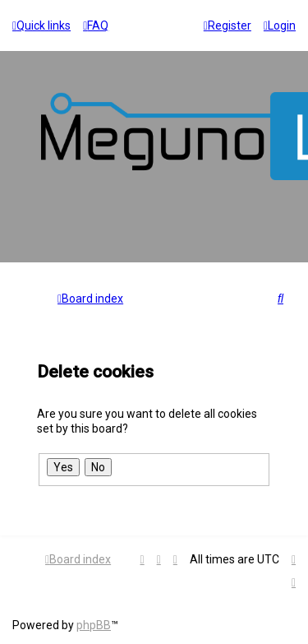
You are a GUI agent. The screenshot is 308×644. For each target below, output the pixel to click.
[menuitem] (96, 25)
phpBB (94, 625)
